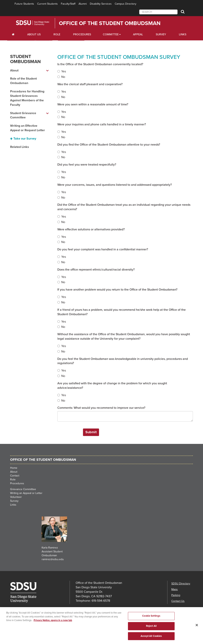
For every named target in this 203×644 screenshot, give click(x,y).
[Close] (197, 629)
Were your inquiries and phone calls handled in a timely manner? (102, 124)
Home (14, 468)
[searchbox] (158, 12)
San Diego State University (38, 23)
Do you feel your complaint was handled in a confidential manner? (103, 249)
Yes (62, 71)
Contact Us (178, 601)
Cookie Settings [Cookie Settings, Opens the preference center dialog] (151, 620)
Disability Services (101, 4)
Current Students (47, 4)
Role (57, 34)
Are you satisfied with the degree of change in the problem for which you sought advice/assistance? (112, 386)
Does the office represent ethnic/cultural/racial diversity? (96, 270)
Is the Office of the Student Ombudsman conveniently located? (100, 64)
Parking (176, 595)
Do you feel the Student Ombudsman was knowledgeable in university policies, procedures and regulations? (123, 361)
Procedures (82, 34)
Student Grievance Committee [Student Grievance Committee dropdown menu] (23, 115)
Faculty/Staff (68, 4)
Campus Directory (126, 4)
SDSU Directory (181, 584)
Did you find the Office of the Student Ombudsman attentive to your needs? (109, 145)
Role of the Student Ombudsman (23, 81)
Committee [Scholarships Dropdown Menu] (111, 34)
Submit (91, 432)
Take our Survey (25, 139)
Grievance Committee (23, 489)
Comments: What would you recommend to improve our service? (101, 408)
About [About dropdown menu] (14, 70)
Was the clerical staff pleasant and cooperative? (90, 84)
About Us (34, 34)
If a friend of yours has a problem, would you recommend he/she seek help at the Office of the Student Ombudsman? (122, 312)
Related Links (20, 147)
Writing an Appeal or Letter (26, 493)
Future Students (24, 4)
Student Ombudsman (25, 59)
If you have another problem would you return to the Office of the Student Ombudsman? (117, 290)
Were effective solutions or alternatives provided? (91, 229)
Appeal (138, 34)
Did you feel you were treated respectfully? (87, 165)
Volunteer (16, 497)
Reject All (151, 630)
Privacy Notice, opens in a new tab (53, 625)
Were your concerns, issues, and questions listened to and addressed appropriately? (115, 185)
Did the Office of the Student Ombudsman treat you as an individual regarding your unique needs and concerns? (124, 207)
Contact (15, 476)
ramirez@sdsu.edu (53, 559)
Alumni (83, 4)
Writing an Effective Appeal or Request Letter (28, 128)
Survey (161, 34)
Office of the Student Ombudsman (110, 23)
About (14, 472)
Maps (175, 589)
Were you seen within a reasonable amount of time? (93, 104)
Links (183, 34)
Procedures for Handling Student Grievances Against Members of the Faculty (27, 98)
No (61, 77)
